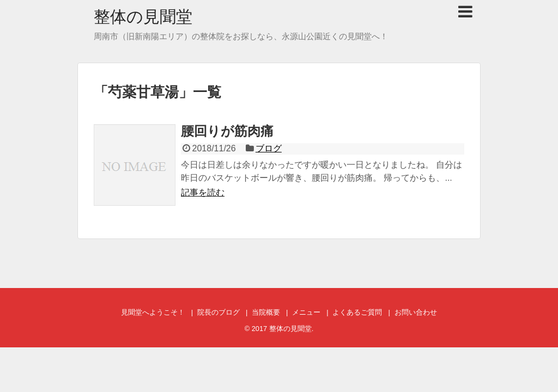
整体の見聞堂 (143, 17)
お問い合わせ (416, 312)
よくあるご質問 (357, 312)
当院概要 (266, 312)
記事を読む (203, 192)
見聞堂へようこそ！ (153, 312)
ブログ (269, 148)
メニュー (306, 312)
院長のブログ (219, 312)
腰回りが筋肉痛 (227, 131)
